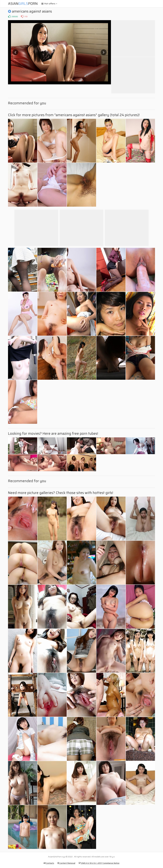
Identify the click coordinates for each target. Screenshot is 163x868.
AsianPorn (23, 4)
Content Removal (66, 863)
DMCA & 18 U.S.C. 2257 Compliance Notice (99, 863)
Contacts (49, 863)
